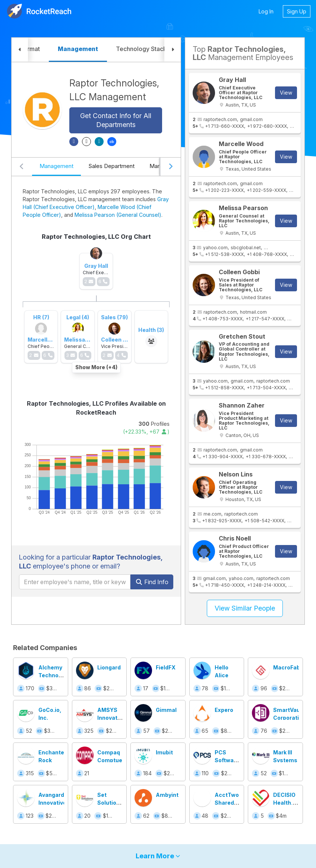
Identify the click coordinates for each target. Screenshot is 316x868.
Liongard (109, 667)
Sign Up (297, 11)
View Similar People (245, 608)
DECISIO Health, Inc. (284, 803)
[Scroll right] (170, 167)
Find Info (152, 582)
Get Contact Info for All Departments (116, 120)
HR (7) (41, 317)
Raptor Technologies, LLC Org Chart (96, 237)
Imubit (164, 752)
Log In (266, 11)
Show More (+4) (96, 367)
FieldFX (166, 667)
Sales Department (111, 166)
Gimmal (166, 710)
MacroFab (287, 667)
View (286, 93)
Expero (224, 710)
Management (56, 166)
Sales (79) (114, 317)
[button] (20, 50)
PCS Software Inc (227, 760)
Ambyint (167, 795)
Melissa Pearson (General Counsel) (118, 215)
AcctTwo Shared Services (227, 803)
